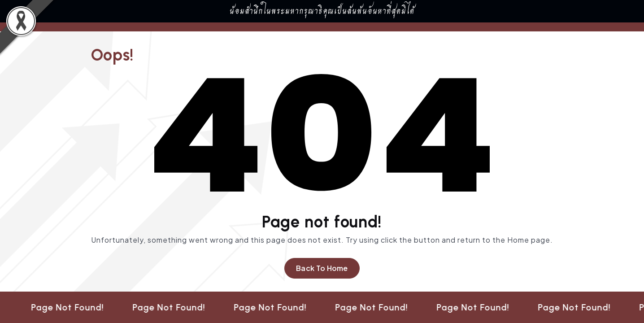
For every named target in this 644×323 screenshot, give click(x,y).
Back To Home (322, 268)
